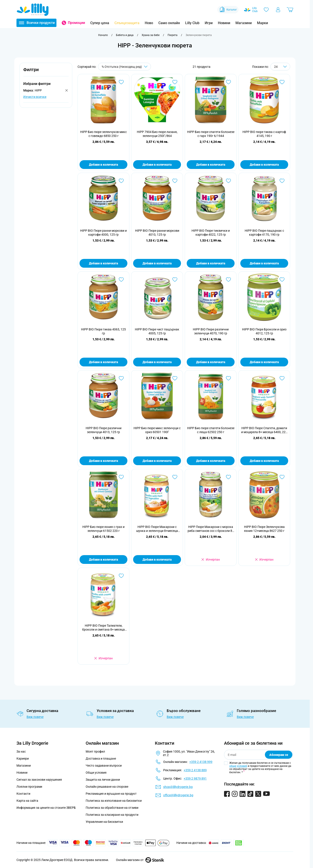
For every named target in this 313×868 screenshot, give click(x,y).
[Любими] (266, 10)
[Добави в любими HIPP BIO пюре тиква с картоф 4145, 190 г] (282, 82)
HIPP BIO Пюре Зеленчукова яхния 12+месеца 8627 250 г (264, 529)
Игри (209, 23)
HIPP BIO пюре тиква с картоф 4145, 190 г (264, 134)
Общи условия (96, 773)
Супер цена (100, 23)
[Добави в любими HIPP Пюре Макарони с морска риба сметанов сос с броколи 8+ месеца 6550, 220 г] (228, 477)
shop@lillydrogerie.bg (178, 787)
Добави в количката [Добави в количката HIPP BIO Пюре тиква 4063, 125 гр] (103, 362)
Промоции (76, 23)
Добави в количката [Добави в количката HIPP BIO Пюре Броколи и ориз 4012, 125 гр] (264, 362)
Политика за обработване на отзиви (112, 808)
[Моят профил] (278, 10)
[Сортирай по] (124, 67)
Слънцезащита (127, 23)
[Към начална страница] (103, 35)
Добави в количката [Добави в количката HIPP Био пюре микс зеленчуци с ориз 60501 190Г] (157, 461)
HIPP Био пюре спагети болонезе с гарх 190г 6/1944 (211, 134)
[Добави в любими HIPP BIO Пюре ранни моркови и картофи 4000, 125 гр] (121, 181)
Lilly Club (192, 23)
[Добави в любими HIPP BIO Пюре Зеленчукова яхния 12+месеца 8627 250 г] (282, 477)
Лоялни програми (29, 787)
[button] (46, 72)
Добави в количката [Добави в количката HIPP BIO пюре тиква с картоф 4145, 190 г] (264, 165)
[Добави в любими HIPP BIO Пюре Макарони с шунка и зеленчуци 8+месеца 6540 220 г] (175, 477)
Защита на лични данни (103, 780)
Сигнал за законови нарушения (39, 780)
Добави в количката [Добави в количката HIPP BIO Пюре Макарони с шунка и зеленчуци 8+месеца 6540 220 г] (157, 560)
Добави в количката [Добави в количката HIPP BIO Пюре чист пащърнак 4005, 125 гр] (157, 362)
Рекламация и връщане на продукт (111, 794)
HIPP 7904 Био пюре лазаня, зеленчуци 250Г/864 (157, 134)
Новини (224, 23)
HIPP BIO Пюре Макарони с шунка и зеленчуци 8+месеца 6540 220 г (157, 529)
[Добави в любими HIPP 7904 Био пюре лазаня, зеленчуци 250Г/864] (175, 82)
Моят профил (95, 751)
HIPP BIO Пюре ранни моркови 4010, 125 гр (157, 233)
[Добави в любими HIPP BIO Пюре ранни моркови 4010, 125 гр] (175, 181)
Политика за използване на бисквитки (114, 801)
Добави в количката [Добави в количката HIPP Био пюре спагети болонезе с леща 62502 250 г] (211, 461)
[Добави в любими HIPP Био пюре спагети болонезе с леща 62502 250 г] (228, 378)
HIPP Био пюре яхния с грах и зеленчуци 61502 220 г (103, 529)
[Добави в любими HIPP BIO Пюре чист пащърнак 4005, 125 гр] (175, 280)
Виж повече (35, 717)
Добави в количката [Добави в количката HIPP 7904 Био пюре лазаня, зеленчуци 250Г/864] (157, 165)
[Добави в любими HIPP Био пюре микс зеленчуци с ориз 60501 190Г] (175, 378)
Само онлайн (169, 23)
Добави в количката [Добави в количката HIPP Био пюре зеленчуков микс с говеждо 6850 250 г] (103, 165)
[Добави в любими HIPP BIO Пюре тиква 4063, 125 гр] (121, 280)
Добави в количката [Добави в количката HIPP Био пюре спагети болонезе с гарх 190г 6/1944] (211, 165)
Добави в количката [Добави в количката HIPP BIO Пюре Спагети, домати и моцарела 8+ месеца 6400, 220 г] (264, 461)
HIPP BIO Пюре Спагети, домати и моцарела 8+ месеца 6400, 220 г (264, 430)
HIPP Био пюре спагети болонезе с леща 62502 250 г (211, 430)
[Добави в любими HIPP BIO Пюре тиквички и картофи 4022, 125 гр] (228, 181)
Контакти (23, 794)
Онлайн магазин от (140, 860)
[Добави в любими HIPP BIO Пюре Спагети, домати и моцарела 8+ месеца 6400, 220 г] (282, 378)
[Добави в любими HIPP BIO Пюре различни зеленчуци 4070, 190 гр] (228, 280)
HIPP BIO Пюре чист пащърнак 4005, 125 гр (157, 331)
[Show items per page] (280, 67)
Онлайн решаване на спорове (107, 787)
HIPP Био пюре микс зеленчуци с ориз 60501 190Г (157, 430)
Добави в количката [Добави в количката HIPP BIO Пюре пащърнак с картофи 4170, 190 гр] (264, 263)
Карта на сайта (27, 801)
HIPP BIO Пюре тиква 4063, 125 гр (103, 331)
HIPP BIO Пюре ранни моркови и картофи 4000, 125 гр (103, 233)
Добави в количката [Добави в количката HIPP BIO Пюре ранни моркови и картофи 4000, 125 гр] (103, 263)
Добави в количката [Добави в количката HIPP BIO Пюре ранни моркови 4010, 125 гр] (157, 263)
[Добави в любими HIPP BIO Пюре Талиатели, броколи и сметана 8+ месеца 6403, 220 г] (121, 576)
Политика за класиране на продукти (112, 815)
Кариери (23, 759)
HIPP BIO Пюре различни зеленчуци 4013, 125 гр (104, 430)
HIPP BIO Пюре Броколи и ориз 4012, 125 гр (264, 331)
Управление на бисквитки (104, 822)
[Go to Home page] (33, 10)
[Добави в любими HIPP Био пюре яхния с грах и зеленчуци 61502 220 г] (121, 477)
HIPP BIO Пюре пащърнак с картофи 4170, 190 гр (264, 233)
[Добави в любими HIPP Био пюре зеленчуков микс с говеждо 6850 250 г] (121, 82)
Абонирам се (279, 755)
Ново (149, 23)
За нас (21, 751)
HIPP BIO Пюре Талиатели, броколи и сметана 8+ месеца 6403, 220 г (103, 628)
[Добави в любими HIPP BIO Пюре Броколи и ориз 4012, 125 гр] (282, 280)
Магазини (244, 23)
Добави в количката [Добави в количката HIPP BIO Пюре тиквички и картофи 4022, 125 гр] (211, 263)
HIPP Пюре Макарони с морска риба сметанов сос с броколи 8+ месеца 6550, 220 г (211, 529)
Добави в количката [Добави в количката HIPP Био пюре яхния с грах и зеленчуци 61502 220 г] (103, 560)
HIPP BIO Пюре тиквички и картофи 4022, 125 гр (211, 233)
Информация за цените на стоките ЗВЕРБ (46, 808)
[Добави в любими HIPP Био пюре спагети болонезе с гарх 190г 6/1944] (228, 82)
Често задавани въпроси (104, 766)
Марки (262, 23)
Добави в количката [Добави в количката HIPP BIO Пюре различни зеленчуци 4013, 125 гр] (103, 461)
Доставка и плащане (101, 759)
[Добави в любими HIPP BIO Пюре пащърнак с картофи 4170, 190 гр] (282, 181)
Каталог (228, 10)
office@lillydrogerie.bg (178, 795)
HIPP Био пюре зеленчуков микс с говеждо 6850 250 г (103, 134)
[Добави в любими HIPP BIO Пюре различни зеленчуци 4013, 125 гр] (121, 378)
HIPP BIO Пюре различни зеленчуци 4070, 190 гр (211, 331)
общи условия (238, 766)
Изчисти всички (35, 97)
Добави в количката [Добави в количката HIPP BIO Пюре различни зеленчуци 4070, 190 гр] (211, 362)
